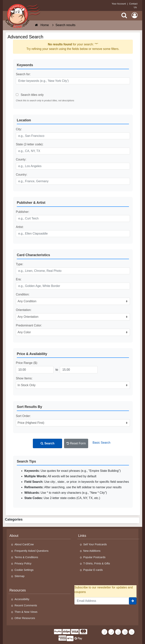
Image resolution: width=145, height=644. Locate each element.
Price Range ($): (27, 363)
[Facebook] (104, 632)
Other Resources (25, 618)
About (14, 536)
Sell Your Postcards (95, 544)
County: (21, 159)
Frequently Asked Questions (32, 551)
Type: (20, 264)
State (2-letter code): (30, 144)
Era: (19, 279)
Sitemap (20, 576)
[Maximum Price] (79, 370)
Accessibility (22, 599)
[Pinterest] (125, 632)
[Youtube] (118, 632)
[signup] (133, 601)
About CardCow (24, 544)
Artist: (20, 227)
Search (47, 443)
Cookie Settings (24, 570)
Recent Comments (26, 605)
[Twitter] (111, 632)
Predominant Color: (29, 325)
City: (19, 129)
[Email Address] (102, 601)
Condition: (23, 294)
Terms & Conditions (26, 557)
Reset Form (76, 443)
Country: (22, 175)
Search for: (23, 74)
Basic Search (101, 443)
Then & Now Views (26, 612)
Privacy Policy (23, 563)
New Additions (92, 551)
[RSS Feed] (132, 632)
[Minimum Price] (35, 370)
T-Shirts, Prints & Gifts (97, 563)
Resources (18, 590)
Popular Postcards (94, 557)
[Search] (124, 15)
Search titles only (30, 95)
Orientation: (24, 310)
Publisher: (23, 212)
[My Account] (135, 15)
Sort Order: (23, 416)
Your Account (119, 4)
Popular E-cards (93, 570)
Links (82, 536)
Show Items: (24, 378)
